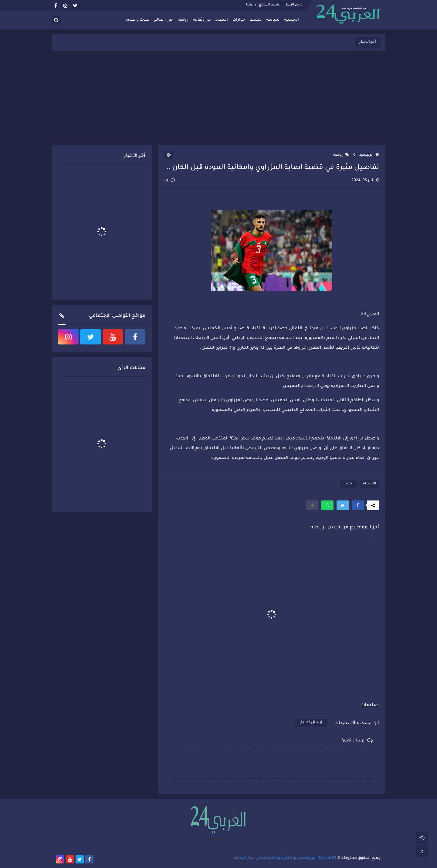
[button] (358, 505)
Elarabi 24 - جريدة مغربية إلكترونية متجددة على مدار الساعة (285, 858)
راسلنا (251, 5)
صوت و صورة (138, 20)
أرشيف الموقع (270, 5)
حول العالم (164, 20)
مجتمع (256, 20)
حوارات (239, 20)
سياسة (273, 20)
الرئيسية (291, 20)
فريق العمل (293, 5)
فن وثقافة (202, 20)
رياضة (183, 20)
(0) (169, 181)
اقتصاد (222, 20)
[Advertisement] (218, 98)
